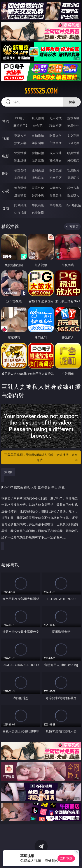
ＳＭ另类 (73, 143)
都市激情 (20, 188)
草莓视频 (56, 205)
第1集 (8, 472)
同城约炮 (20, 205)
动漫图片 (73, 170)
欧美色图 (56, 170)
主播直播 (56, 143)
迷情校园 (20, 195)
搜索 (72, 102)
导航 (6, 208)
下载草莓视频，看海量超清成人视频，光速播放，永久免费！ (42, 458)
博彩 (6, 121)
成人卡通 (56, 153)
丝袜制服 (38, 143)
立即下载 (66, 858)
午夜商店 (38, 205)
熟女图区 (56, 178)
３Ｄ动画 (73, 135)
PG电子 (20, 118)
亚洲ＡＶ (20, 135)
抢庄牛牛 (73, 125)
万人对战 (56, 118)
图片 (6, 173)
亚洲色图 (38, 170)
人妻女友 (56, 188)
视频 (6, 139)
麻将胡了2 (20, 125)
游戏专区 (73, 118)
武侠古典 (73, 188)
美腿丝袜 (20, 178)
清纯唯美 (38, 178)
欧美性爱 (73, 153)
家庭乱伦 (38, 188)
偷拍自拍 (38, 153)
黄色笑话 (56, 195)
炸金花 (38, 125)
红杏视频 (20, 213)
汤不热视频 (73, 205)
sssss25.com (41, 91)
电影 (6, 156)
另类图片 (73, 178)
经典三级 (38, 160)
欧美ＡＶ (56, 135)
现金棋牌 (56, 125)
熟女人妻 (20, 143)
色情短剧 (38, 213)
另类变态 (73, 160)
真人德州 (38, 118)
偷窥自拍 (20, 170)
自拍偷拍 (38, 135)
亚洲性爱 (20, 153)
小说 (6, 191)
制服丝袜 (20, 160)
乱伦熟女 (56, 160)
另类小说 (38, 195)
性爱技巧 (73, 195)
